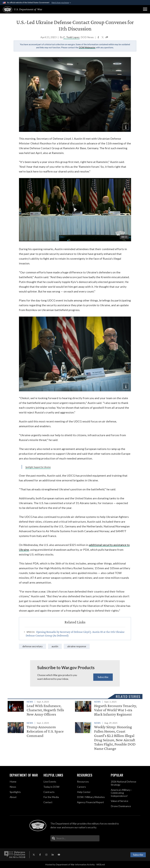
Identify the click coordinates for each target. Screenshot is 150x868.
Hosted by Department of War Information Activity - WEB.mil (75, 864)
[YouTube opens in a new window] (59, 855)
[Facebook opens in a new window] (40, 855)
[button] (145, 9)
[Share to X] (103, 38)
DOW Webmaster (87, 47)
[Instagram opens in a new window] (46, 855)
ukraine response (77, 646)
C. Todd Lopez (71, 37)
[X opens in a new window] (34, 855)
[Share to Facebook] (99, 38)
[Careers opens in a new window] (92, 787)
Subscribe (103, 677)
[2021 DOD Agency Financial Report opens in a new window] (92, 802)
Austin (55, 646)
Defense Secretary (32, 646)
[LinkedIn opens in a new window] (53, 855)
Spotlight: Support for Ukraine (38, 467)
